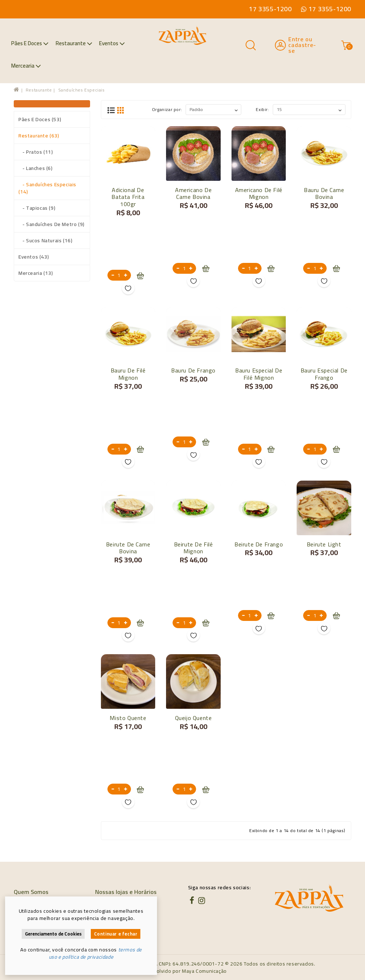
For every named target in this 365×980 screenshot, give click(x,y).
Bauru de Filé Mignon (128, 374)
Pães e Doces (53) (40, 119)
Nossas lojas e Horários (126, 892)
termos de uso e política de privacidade (95, 953)
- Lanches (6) (36, 168)
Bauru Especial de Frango (324, 374)
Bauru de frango (193, 370)
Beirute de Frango (259, 544)
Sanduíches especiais (82, 90)
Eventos (112, 43)
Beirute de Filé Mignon (194, 548)
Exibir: (262, 109)
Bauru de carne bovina (324, 193)
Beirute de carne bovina (128, 548)
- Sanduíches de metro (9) (52, 224)
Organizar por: (167, 109)
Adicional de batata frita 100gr (128, 197)
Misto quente (128, 718)
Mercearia (26, 66)
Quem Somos (31, 892)
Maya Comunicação (204, 971)
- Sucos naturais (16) (45, 240)
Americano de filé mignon (259, 193)
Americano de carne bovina (193, 193)
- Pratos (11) (36, 152)
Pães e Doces (30, 43)
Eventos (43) (34, 257)
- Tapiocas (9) (37, 208)
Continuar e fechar (116, 934)
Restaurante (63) (39, 136)
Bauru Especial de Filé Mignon (259, 374)
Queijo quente (194, 718)
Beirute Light (324, 544)
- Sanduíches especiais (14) (47, 188)
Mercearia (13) (36, 273)
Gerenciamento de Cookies (53, 934)
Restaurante (74, 43)
